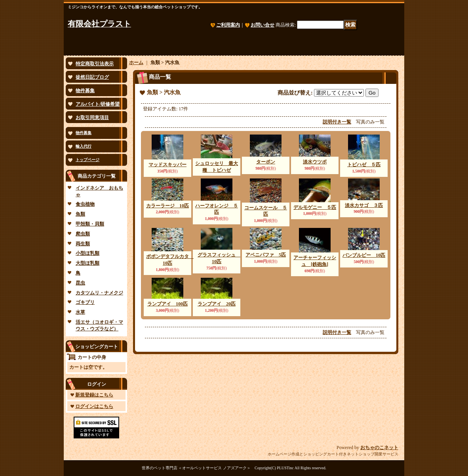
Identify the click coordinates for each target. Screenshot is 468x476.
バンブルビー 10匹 (364, 255)
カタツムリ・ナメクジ (99, 293)
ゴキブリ (85, 302)
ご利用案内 (228, 25)
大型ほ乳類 (88, 263)
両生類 (83, 244)
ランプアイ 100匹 (167, 304)
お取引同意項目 (92, 118)
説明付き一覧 (337, 122)
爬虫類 (83, 234)
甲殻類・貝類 (90, 224)
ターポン (266, 162)
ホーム (136, 63)
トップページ (88, 160)
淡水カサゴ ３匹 (364, 205)
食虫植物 (85, 204)
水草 (80, 312)
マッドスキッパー (167, 165)
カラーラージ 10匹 (167, 206)
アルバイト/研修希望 (98, 104)
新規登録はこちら (94, 395)
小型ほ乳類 (88, 253)
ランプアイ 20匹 (217, 304)
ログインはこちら (94, 406)
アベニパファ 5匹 (266, 255)
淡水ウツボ (315, 162)
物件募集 (85, 91)
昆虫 (80, 283)
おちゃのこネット (379, 448)
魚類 (80, 214)
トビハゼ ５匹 (364, 165)
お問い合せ (263, 25)
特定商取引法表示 (95, 64)
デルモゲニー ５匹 (315, 207)
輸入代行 (84, 146)
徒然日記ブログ (92, 77)
